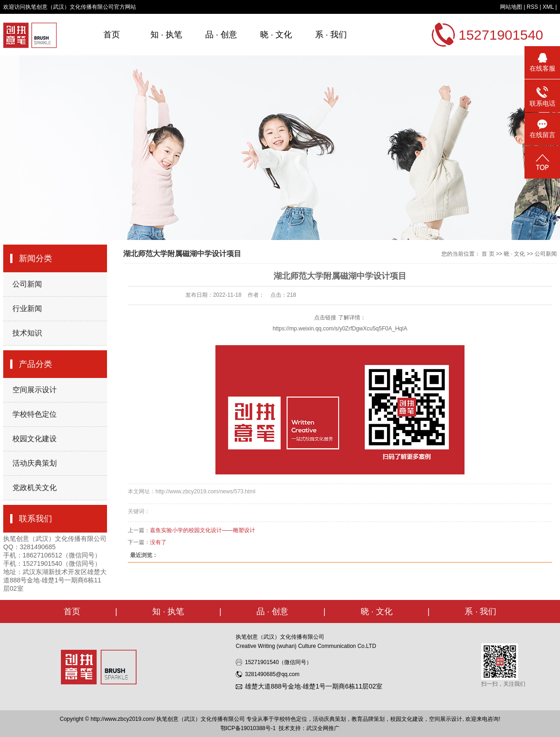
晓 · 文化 (276, 35)
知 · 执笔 (166, 35)
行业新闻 (27, 309)
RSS (533, 7)
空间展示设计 (35, 390)
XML (548, 7)
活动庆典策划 (35, 463)
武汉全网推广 (323, 728)
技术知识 (27, 333)
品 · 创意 (221, 35)
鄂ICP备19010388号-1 (248, 728)
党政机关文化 (35, 488)
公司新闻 (27, 284)
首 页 (488, 254)
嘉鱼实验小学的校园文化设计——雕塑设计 (203, 530)
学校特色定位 (35, 414)
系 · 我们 (331, 35)
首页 (112, 35)
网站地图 (511, 7)
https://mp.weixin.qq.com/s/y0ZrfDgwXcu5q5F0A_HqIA (340, 329)
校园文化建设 (35, 439)
